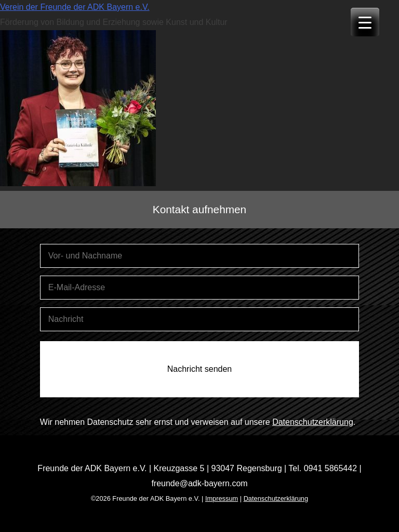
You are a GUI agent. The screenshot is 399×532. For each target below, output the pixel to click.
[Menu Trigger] (365, 22)
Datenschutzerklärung (313, 422)
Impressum (222, 498)
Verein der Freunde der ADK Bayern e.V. (75, 7)
